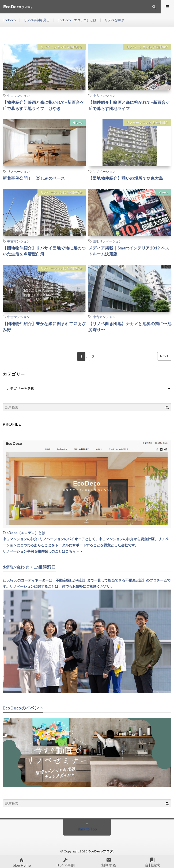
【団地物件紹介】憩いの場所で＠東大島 (126, 178)
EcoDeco (9, 20)
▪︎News (78, 122)
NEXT (164, 356)
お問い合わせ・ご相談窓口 (29, 567)
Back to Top (87, 829)
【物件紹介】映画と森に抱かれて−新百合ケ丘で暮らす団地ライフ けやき (43, 105)
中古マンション (18, 95)
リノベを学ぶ (114, 20)
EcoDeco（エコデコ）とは (77, 20)
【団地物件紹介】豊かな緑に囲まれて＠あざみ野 (44, 327)
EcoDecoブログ (101, 851)
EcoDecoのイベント (23, 708)
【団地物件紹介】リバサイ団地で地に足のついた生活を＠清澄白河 (44, 251)
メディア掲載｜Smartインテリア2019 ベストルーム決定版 (129, 251)
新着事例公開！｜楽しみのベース (34, 178)
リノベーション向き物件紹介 (62, 47)
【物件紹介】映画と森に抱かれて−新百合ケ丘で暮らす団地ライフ (129, 105)
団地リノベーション (107, 241)
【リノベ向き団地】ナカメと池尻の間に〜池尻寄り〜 (130, 327)
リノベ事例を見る (37, 20)
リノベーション (18, 171)
